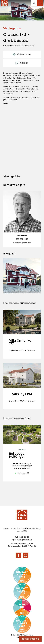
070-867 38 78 (22, 239)
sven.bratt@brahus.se (22, 243)
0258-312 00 (24, 537)
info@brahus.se (25, 540)
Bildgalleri (22, 63)
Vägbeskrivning (22, 54)
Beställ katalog (30, 639)
